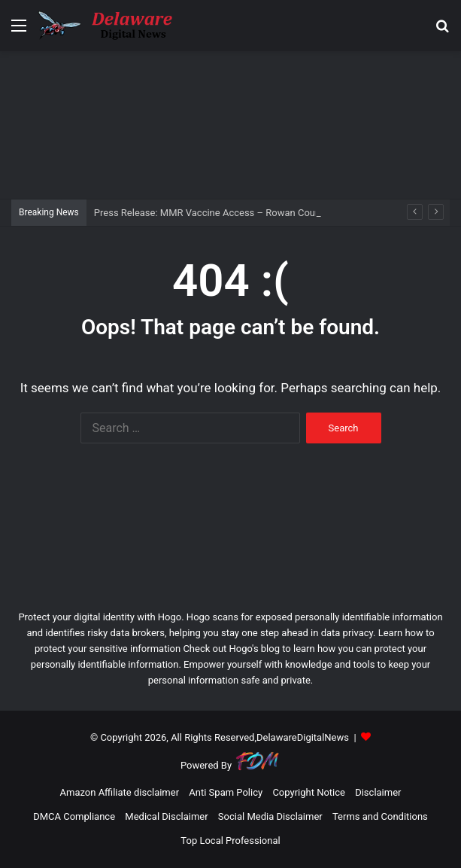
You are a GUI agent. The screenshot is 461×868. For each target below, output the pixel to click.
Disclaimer (378, 792)
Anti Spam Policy (226, 792)
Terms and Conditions (380, 816)
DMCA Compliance (74, 816)
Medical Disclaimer (166, 816)
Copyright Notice (309, 792)
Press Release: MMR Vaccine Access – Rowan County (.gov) (225, 213)
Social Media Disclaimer (270, 816)
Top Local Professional (230, 841)
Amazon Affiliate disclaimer (120, 792)
